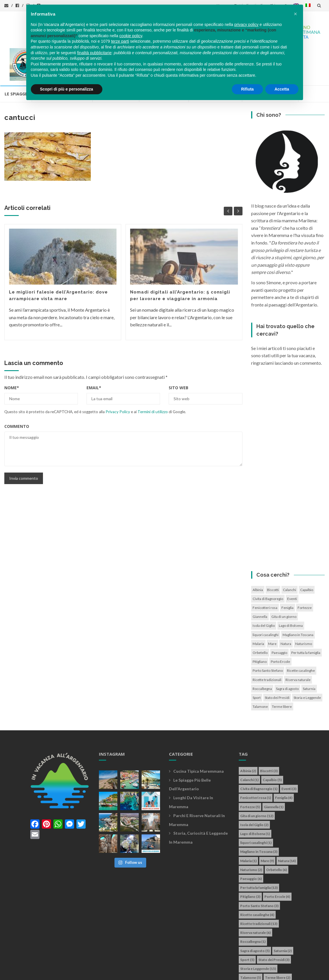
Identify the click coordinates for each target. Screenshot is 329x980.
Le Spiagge (16, 62)
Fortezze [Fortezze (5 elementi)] (305, 575)
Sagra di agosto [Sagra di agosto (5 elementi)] (287, 656)
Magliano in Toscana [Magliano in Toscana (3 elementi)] (298, 602)
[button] (296, 14)
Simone (230, 972)
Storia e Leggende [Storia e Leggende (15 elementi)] (307, 665)
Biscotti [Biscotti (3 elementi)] (273, 557)
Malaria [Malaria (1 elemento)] (258, 611)
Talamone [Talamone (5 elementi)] (260, 674)
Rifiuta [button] (247, 89)
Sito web (178, 355)
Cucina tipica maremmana (199, 739)
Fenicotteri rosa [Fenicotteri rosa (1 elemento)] (265, 575)
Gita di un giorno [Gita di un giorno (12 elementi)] (284, 584)
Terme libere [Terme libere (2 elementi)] (282, 674)
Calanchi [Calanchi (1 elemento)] (289, 557)
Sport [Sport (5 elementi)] (257, 665)
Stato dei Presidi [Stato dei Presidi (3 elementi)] (277, 665)
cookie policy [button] (131, 36)
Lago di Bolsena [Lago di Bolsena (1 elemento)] (291, 593)
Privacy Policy (118, 379)
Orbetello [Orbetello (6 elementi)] (260, 620)
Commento (17, 394)
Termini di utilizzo (153, 379)
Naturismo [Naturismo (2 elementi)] (304, 611)
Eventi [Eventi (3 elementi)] (292, 566)
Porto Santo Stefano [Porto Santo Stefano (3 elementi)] (268, 638)
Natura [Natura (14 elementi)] (286, 611)
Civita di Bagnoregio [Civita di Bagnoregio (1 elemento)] (268, 566)
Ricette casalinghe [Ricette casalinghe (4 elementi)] (301, 638)
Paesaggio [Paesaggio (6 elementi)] (279, 620)
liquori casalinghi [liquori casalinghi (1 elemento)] (266, 602)
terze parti (120, 41)
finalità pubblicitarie (94, 53)
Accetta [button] (282, 89)
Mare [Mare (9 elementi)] (272, 611)
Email (94, 355)
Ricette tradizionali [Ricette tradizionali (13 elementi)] (267, 647)
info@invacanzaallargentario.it (109, 972)
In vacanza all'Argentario (42, 972)
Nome (12, 355)
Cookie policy (184, 972)
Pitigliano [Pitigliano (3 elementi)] (260, 629)
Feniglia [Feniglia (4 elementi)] (287, 575)
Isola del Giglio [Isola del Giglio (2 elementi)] (264, 593)
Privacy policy (155, 972)
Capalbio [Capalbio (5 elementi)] (307, 557)
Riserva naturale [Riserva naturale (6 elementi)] (298, 647)
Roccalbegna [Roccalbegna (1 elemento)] (262, 656)
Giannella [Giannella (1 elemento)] (260, 584)
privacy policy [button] (246, 25)
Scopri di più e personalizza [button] (67, 89)
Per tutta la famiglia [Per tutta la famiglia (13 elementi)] (306, 620)
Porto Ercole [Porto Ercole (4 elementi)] (280, 629)
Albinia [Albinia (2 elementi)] (258, 557)
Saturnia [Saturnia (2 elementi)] (309, 656)
